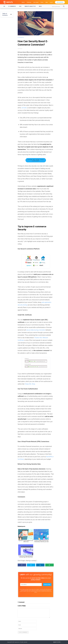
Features (29, 2)
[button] (11, 14)
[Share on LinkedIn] (40, 565)
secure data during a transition (36, 330)
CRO (20, 6)
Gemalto (24, 108)
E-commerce (12, 6)
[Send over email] (49, 565)
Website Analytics (30, 6)
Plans (42, 2)
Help (47, 2)
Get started (60, 2)
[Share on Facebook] (22, 565)
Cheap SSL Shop (30, 384)
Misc (40, 6)
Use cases (36, 2)
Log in (51, 2)
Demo (23, 2)
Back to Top (57, 642)
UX (4, 6)
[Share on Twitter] (31, 565)
